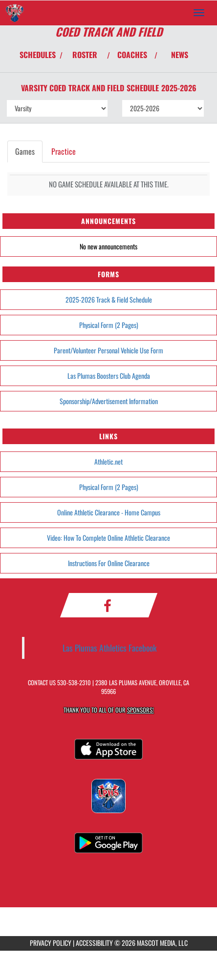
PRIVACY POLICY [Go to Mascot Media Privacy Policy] (51, 943)
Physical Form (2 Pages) (109, 325)
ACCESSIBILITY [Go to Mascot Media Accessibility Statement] (94, 943)
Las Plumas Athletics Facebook (110, 648)
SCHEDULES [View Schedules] (38, 55)
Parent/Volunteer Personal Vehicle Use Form (108, 350)
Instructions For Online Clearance (109, 563)
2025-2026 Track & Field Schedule (109, 299)
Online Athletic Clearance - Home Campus (109, 512)
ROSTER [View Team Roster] (85, 55)
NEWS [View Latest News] (180, 55)
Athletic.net (108, 461)
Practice (64, 151)
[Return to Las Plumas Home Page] (15, 13)
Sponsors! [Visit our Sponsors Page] (141, 710)
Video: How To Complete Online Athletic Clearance (108, 538)
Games (25, 151)
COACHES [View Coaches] (132, 55)
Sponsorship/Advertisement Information (109, 401)
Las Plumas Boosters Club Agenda (109, 376)
